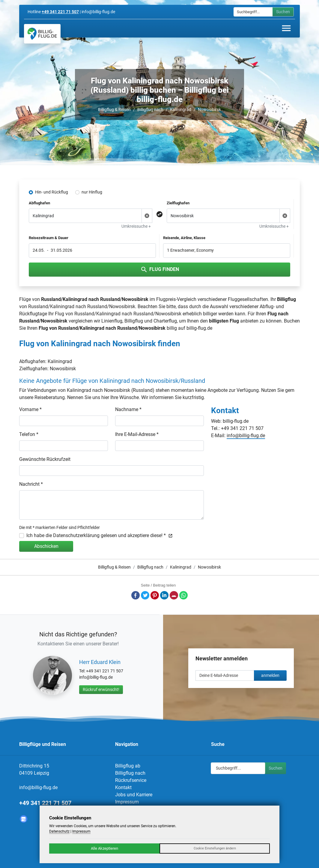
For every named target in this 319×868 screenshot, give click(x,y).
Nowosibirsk (209, 110)
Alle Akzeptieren (104, 848)
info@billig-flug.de (246, 436)
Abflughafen (39, 203)
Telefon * (29, 434)
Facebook (136, 595)
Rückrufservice (131, 780)
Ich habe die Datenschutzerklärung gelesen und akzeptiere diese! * (100, 535)
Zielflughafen (178, 203)
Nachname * (128, 409)
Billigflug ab (128, 766)
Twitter (145, 595)
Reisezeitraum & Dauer (49, 238)
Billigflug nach (150, 110)
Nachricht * (31, 484)
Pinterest (155, 595)
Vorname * (30, 409)
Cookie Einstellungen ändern (215, 848)
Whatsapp (183, 595)
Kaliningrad (181, 110)
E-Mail (174, 595)
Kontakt (123, 787)
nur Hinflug (92, 192)
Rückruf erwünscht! (101, 689)
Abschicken (46, 546)
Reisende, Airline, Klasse (184, 238)
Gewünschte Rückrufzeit (45, 459)
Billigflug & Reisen (114, 110)
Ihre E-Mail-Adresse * (137, 434)
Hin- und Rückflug (52, 192)
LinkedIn (164, 595)
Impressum (127, 802)
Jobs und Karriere (134, 795)
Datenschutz (59, 831)
